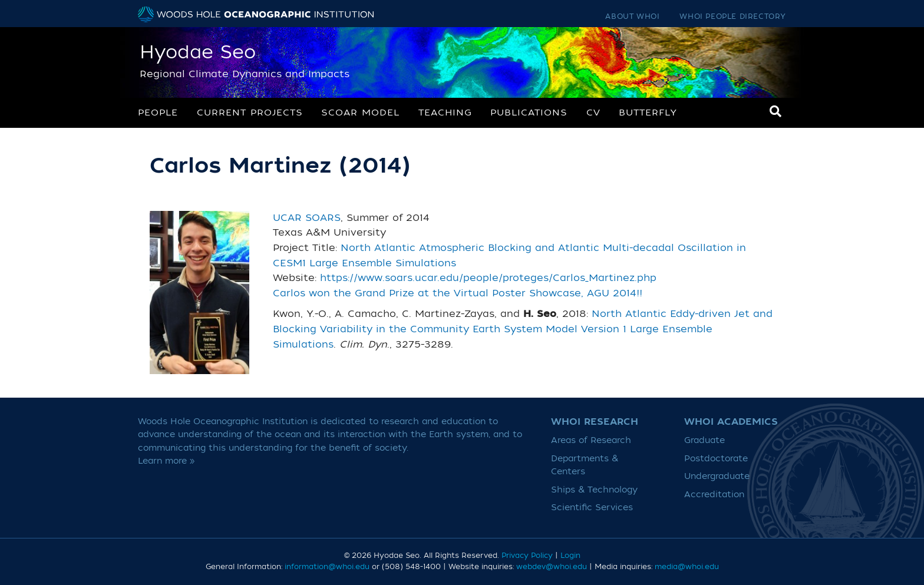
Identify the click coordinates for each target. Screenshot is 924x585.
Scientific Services (592, 508)
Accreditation (714, 495)
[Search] (775, 111)
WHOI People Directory (733, 16)
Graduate (704, 440)
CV (593, 113)
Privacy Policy (527, 556)
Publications (529, 113)
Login (570, 556)
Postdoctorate (716, 459)
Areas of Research (591, 440)
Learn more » (166, 461)
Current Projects (250, 113)
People (158, 113)
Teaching (445, 113)
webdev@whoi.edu (552, 567)
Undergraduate (717, 476)
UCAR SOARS (307, 218)
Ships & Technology (594, 490)
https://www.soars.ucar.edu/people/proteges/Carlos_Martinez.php (488, 278)
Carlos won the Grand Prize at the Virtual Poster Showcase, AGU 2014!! (458, 293)
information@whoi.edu (327, 567)
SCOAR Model (360, 113)
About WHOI (632, 16)
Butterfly (648, 113)
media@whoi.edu (687, 567)
